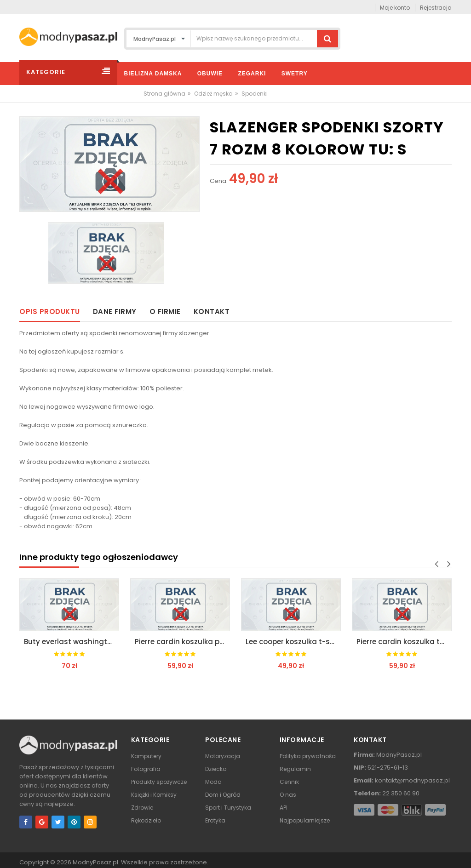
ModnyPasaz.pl (95, 862)
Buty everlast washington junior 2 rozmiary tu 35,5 (72, 642)
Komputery (146, 756)
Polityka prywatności (308, 756)
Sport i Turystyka (228, 808)
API (284, 808)
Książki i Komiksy (154, 795)
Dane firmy (115, 311)
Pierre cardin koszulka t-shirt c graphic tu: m (404, 642)
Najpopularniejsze (305, 820)
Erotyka (215, 820)
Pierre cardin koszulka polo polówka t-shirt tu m (182, 642)
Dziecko (216, 769)
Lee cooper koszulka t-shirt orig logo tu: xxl (293, 642)
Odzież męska (213, 94)
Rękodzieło (146, 820)
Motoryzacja (223, 756)
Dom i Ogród (223, 795)
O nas (288, 795)
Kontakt (212, 311)
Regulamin (295, 769)
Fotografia (146, 769)
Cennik (289, 782)
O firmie (165, 311)
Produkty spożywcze (159, 782)
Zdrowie (142, 808)
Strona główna (164, 94)
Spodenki (255, 94)
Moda (213, 782)
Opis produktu (50, 311)
